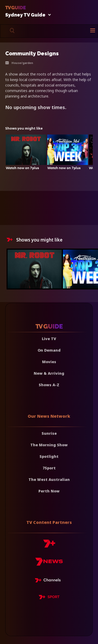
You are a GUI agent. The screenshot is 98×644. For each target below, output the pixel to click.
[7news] (49, 564)
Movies (49, 362)
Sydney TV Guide (27, 15)
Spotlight (49, 456)
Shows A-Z (49, 385)
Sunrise (49, 433)
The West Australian (49, 479)
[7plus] (49, 546)
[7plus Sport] (49, 598)
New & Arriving (49, 373)
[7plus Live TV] (49, 581)
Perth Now (49, 491)
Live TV (49, 339)
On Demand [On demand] (49, 350)
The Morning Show (49, 445)
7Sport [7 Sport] (49, 468)
